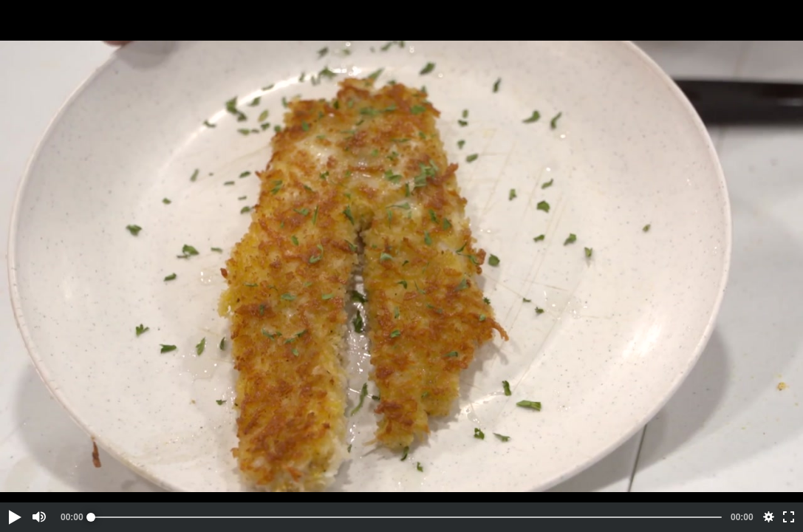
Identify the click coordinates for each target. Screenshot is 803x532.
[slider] (406, 517)
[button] (14, 517)
